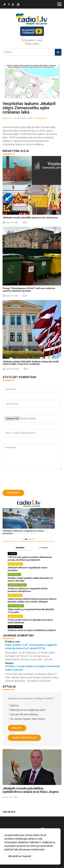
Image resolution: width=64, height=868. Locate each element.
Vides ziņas (14, 574)
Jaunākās (20, 548)
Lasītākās (44, 548)
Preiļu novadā (15, 616)
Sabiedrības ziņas (17, 585)
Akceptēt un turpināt (20, 856)
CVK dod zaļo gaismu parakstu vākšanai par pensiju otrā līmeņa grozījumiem (30, 558)
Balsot (17, 728)
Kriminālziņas (15, 564)
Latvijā (12, 554)
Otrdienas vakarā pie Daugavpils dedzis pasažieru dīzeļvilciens (28, 590)
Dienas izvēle (15, 595)
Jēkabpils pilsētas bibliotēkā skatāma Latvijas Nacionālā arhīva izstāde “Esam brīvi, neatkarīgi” (31, 363)
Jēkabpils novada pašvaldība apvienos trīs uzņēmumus (30, 218)
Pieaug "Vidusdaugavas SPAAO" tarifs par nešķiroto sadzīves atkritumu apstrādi (29, 289)
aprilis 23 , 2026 (10, 797)
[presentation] (29, 480)
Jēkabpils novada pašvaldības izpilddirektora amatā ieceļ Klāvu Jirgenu (31, 790)
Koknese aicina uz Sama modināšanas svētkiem (32, 630)
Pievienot (13, 493)
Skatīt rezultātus (24, 738)
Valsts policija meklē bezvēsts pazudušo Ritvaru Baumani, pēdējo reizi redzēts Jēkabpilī (32, 600)
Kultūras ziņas (16, 606)
